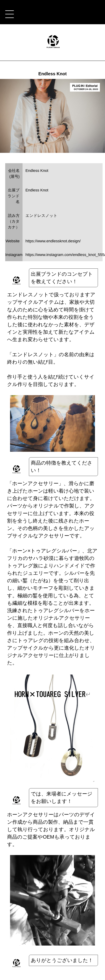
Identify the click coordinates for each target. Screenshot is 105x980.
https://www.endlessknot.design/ (53, 241)
